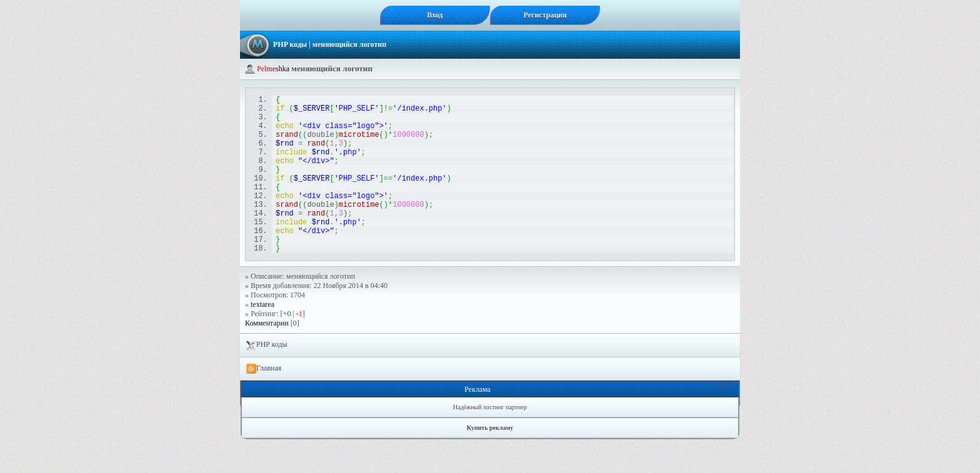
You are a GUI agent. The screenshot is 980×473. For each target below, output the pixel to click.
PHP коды (290, 44)
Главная (264, 402)
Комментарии (267, 357)
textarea (262, 338)
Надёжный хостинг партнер (490, 441)
